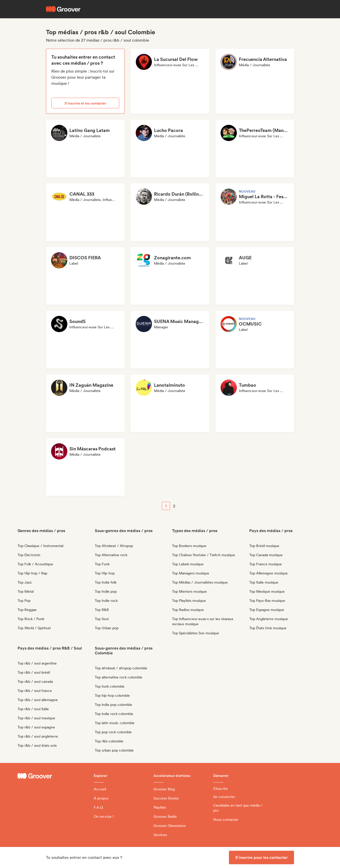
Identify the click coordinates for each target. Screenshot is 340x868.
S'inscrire (220, 789)
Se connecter (224, 797)
